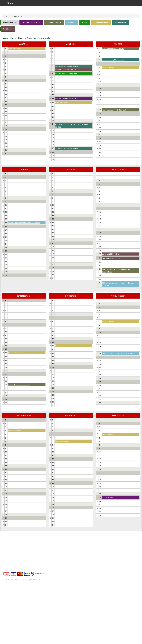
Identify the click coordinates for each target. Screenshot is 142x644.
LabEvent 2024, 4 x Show (111, 254)
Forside (7, 16)
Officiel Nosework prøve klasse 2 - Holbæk (24, 223)
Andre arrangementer (32, 22)
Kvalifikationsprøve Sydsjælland (114, 110)
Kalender (18, 16)
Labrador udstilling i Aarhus (65, 69)
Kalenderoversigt (10, 22)
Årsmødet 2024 (108, 497)
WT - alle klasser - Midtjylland (66, 73)
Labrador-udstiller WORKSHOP (67, 98)
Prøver (85, 22)
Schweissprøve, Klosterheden (66, 66)
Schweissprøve (120, 22)
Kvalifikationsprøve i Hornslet (113, 49)
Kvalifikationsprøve (54, 22)
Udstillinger (8, 29)
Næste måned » (42, 38)
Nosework (72, 22)
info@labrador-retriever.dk (18, 554)
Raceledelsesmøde (101, 22)
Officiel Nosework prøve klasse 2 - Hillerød (118, 353)
